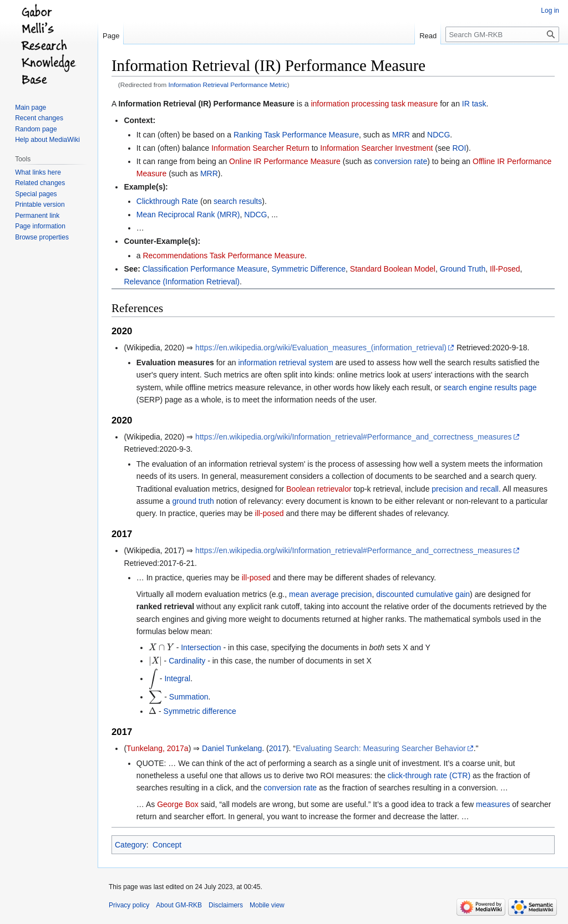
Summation (189, 697)
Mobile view (267, 905)
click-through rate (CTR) (429, 775)
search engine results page (490, 387)
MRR (401, 135)
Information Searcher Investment (376, 148)
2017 (278, 748)
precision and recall (465, 489)
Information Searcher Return (260, 148)
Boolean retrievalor (319, 489)
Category (131, 845)
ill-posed (270, 513)
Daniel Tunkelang (232, 748)
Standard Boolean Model (393, 269)
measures (493, 804)
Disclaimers (226, 905)
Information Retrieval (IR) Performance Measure (206, 104)
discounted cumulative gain (423, 594)
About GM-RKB (179, 905)
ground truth (193, 501)
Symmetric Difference (309, 269)
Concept (167, 845)
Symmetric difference (200, 711)
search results (238, 201)
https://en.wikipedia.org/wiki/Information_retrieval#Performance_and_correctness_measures (353, 437)
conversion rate (401, 161)
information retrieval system (285, 363)
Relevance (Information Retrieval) (182, 282)
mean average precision (330, 594)
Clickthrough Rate (167, 201)
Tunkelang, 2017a (158, 748)
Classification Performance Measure (205, 269)
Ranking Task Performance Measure (296, 135)
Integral (177, 678)
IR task (474, 104)
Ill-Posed (505, 269)
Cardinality (187, 661)
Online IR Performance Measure (285, 161)
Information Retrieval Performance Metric (228, 85)
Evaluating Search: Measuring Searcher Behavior (381, 748)
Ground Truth (463, 269)
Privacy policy (129, 905)
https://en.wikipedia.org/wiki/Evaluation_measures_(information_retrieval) (321, 348)
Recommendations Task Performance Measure (224, 256)
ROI (459, 148)
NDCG (438, 135)
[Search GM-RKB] (502, 34)
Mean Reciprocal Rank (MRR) (188, 215)
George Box (178, 804)
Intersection (201, 647)
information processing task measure (374, 104)
